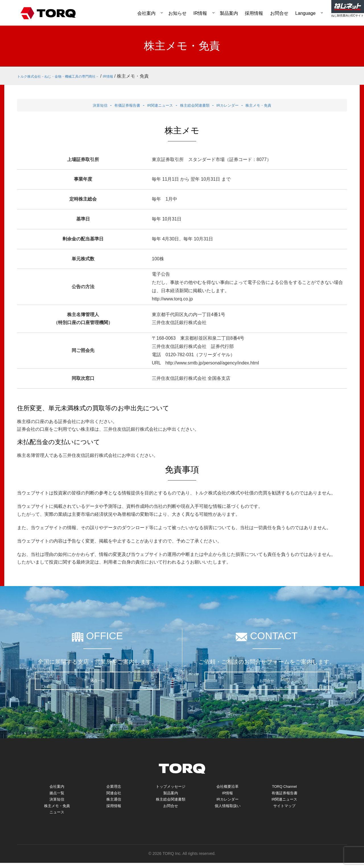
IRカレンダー (235, 105)
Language (305, 13)
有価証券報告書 (117, 105)
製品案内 (229, 13)
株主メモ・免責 (272, 105)
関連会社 (114, 794)
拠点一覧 (98, 681)
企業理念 (114, 787)
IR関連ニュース (156, 105)
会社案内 (146, 13)
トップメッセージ (171, 787)
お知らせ (177, 13)
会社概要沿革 (227, 787)
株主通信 (114, 802)
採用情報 (254, 13)
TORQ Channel (284, 787)
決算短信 (85, 105)
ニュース (57, 817)
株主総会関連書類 (197, 105)
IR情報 (200, 13)
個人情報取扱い (228, 809)
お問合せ (279, 13)
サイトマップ (284, 809)
